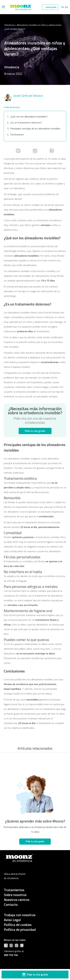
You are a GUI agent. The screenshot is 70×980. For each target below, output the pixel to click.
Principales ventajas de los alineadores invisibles (35, 128)
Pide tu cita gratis (35, 431)
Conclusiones (17, 134)
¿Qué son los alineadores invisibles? (29, 117)
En (62, 7)
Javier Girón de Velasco (28, 96)
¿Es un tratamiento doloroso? (26, 122)
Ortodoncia (9, 25)
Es (67, 7)
